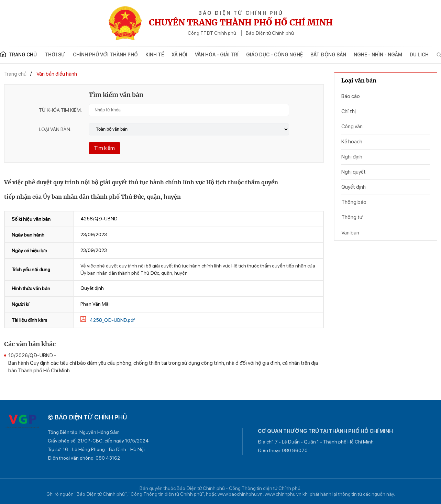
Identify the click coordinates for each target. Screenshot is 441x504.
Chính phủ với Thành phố (105, 55)
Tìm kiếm (104, 148)
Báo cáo (351, 96)
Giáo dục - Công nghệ (274, 55)
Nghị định (352, 157)
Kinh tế (155, 55)
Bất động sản (328, 55)
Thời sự (55, 55)
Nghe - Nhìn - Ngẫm (378, 55)
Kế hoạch (352, 142)
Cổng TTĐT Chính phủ (212, 33)
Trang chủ (15, 74)
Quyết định (354, 187)
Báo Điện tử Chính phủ (270, 33)
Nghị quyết (354, 172)
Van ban (350, 233)
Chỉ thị (349, 111)
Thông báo (354, 202)
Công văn (352, 127)
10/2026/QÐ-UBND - (166, 363)
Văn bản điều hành (57, 74)
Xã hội (179, 55)
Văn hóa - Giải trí (217, 55)
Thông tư (352, 217)
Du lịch (419, 55)
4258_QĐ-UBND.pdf (112, 320)
